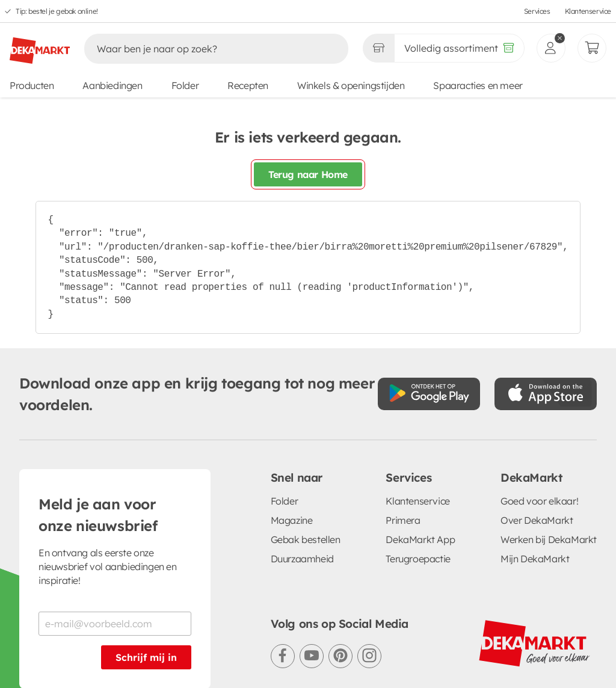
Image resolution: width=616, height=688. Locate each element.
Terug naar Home (308, 174)
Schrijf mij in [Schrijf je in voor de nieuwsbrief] (146, 657)
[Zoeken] (204, 49)
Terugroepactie (418, 559)
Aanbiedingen (112, 85)
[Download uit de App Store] (546, 394)
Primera (403, 520)
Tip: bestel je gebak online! (57, 11)
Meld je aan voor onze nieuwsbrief (98, 515)
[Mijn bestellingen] (592, 48)
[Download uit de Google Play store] (429, 394)
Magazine (292, 520)
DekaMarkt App (420, 539)
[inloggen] (551, 48)
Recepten (248, 85)
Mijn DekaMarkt (535, 559)
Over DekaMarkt (537, 520)
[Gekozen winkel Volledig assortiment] (378, 48)
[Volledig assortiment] (459, 48)
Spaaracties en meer (478, 85)
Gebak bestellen (306, 539)
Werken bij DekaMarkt (549, 539)
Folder (185, 85)
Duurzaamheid (302, 559)
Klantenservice (588, 11)
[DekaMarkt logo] (40, 46)
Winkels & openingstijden (351, 85)
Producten (32, 85)
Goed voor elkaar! (539, 501)
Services (537, 11)
